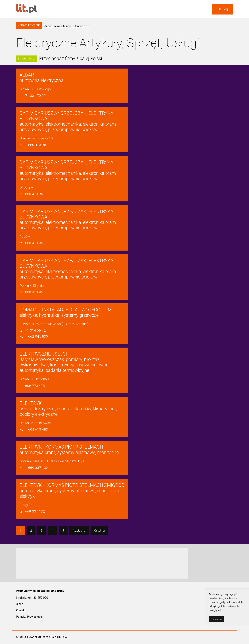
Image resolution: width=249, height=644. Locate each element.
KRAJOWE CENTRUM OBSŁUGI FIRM (42, 637)
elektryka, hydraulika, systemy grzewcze (67, 312)
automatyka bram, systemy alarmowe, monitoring (69, 450)
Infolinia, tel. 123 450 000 (32, 598)
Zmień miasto (27, 58)
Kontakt (21, 610)
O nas (20, 604)
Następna (79, 531)
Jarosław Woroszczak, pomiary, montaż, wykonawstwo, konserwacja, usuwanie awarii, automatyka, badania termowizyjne (65, 362)
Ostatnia (99, 531)
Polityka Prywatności (29, 617)
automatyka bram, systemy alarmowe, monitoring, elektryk (72, 491)
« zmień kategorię (29, 25)
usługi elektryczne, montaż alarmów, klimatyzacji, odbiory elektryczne (68, 409)
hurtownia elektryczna (41, 78)
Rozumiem (217, 619)
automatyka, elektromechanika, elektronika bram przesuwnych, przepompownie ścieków (68, 121)
